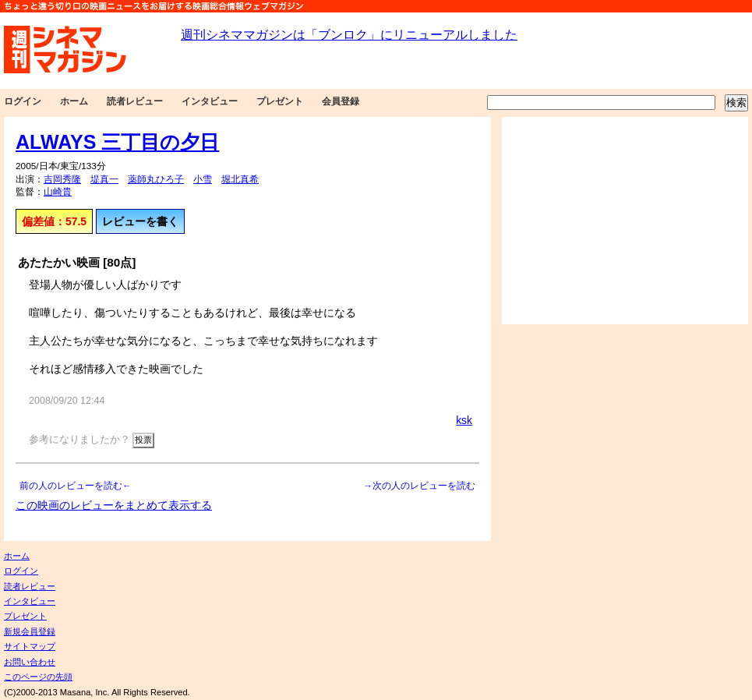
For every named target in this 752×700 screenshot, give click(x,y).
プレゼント (280, 101)
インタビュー (210, 101)
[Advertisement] (625, 221)
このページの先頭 (38, 677)
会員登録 (341, 101)
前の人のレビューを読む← (76, 486)
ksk (464, 420)
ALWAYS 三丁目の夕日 (117, 142)
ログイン (23, 101)
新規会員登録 (30, 631)
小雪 (203, 179)
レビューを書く (140, 221)
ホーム (74, 101)
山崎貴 (58, 192)
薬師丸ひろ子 (156, 179)
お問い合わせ (30, 662)
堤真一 (104, 179)
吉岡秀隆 (62, 179)
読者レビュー (135, 101)
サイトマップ (30, 646)
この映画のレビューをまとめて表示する (114, 505)
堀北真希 (240, 179)
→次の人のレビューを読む (419, 486)
